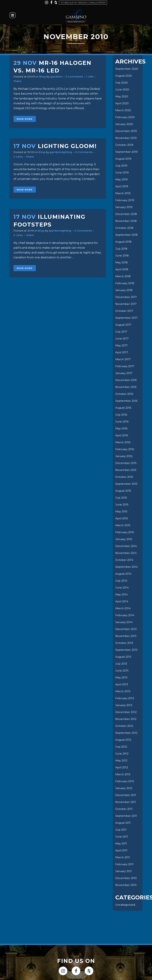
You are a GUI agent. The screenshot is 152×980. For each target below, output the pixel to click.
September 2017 (127, 318)
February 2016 (125, 449)
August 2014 (124, 574)
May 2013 (122, 677)
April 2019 (122, 186)
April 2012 (122, 767)
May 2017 (122, 345)
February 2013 (125, 698)
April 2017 (122, 352)
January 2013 (124, 705)
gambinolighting (63, 152)
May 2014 (122, 594)
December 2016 (126, 380)
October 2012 (125, 726)
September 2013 (127, 650)
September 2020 (127, 69)
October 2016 (125, 394)
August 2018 (124, 242)
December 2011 (126, 795)
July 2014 (122, 581)
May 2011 (121, 843)
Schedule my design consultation (83, 3)
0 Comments (78, 77)
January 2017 (124, 373)
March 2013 (123, 691)
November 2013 (126, 636)
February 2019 (125, 200)
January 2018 (125, 290)
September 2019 (127, 152)
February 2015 (125, 532)
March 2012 (123, 774)
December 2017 (126, 297)
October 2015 (125, 477)
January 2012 (124, 788)
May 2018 (122, 262)
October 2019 (125, 145)
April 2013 (122, 684)
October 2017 (125, 311)
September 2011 (126, 816)
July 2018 (122, 249)
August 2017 (124, 325)
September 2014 (127, 567)
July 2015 (122, 498)
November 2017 (126, 304)
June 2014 (122, 588)
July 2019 (122, 166)
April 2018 (122, 269)
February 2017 (125, 366)
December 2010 (126, 878)
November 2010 (126, 885)
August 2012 (124, 740)
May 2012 (122, 760)
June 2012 (122, 754)
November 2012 (126, 719)
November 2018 (126, 221)
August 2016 (124, 408)
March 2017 (123, 359)
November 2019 (126, 138)
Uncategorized (126, 905)
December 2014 (126, 546)
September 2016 (127, 401)
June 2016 (122, 422)
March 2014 (123, 608)
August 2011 (124, 823)
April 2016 (122, 435)
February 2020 (126, 117)
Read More (25, 119)
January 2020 (125, 124)
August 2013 (124, 657)
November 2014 (126, 553)
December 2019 (126, 131)
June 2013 (122, 671)
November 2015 (126, 470)
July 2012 (122, 747)
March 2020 (124, 110)
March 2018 (123, 276)
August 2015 (124, 491)
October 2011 (124, 809)
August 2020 (124, 76)
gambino (59, 77)
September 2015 (127, 484)
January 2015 (124, 539)
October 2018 (125, 228)
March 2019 (123, 193)
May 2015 (122, 511)
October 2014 (125, 560)
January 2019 (124, 207)
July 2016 (122, 415)
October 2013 (125, 643)
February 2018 (125, 283)
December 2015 (126, 463)
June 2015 (122, 505)
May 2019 (122, 179)
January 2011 (124, 871)
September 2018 (127, 235)
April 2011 (122, 850)
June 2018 (122, 256)
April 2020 (122, 103)
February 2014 (125, 615)
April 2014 (122, 601)
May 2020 (122, 96)
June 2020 (123, 89)
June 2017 (122, 339)
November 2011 (126, 802)
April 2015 (122, 518)
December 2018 (126, 214)
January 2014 (124, 622)
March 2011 (123, 857)
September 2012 (127, 733)
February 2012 (125, 781)
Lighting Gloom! (67, 146)
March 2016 (123, 442)
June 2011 (122, 837)
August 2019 (124, 159)
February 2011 (125, 864)
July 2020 (122, 83)
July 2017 (122, 332)
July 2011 (121, 830)
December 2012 (126, 712)
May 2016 (122, 428)
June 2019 (122, 172)
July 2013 (122, 664)
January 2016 (124, 456)
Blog (44, 77)
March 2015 (123, 525)
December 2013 (126, 629)
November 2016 (126, 387)
